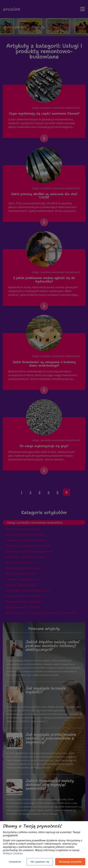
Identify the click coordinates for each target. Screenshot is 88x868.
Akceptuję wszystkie (70, 862)
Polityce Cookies (13, 854)
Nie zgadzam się (40, 862)
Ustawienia (15, 862)
